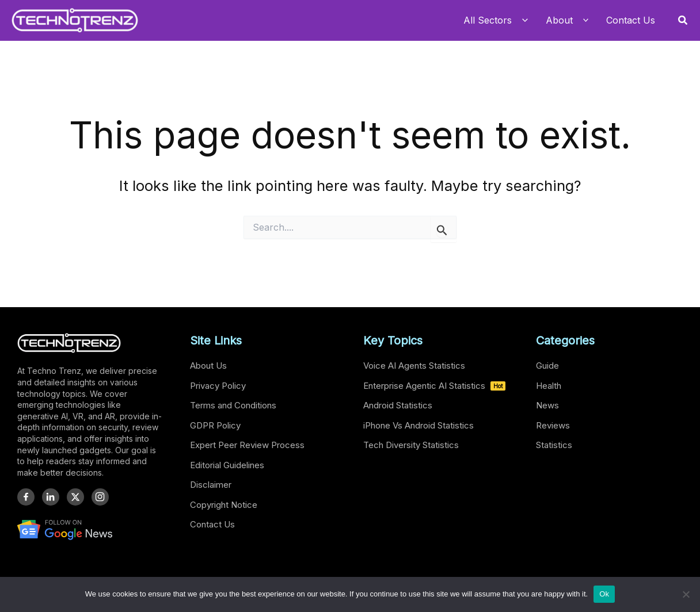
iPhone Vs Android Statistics (419, 425)
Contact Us (212, 524)
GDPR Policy (215, 425)
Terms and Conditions (233, 405)
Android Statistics (398, 405)
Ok (604, 594)
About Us (208, 366)
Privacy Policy (218, 386)
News (547, 405)
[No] (686, 594)
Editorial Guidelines (227, 465)
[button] (683, 20)
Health (549, 386)
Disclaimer (211, 485)
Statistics (554, 445)
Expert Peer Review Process (247, 445)
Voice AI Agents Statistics (414, 366)
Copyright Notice (224, 505)
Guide (547, 366)
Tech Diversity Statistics (411, 445)
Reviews (553, 425)
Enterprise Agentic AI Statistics (434, 386)
